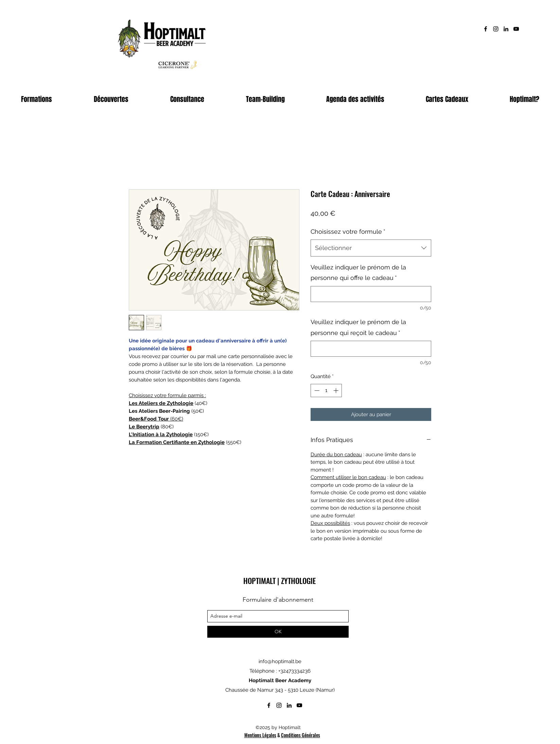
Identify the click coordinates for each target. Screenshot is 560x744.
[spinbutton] (326, 391)
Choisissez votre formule (348, 232)
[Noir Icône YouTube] (516, 29)
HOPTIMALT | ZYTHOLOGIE (279, 581)
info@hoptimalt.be (280, 661)
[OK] (278, 632)
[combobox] (371, 248)
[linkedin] (506, 29)
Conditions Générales (301, 735)
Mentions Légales (260, 735)
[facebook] (486, 29)
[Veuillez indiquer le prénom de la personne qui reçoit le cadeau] (371, 349)
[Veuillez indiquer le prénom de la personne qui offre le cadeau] (371, 294)
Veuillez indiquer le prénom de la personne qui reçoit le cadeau (358, 327)
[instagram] (496, 29)
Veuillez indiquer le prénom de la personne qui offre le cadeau (358, 273)
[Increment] (337, 391)
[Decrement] (316, 391)
